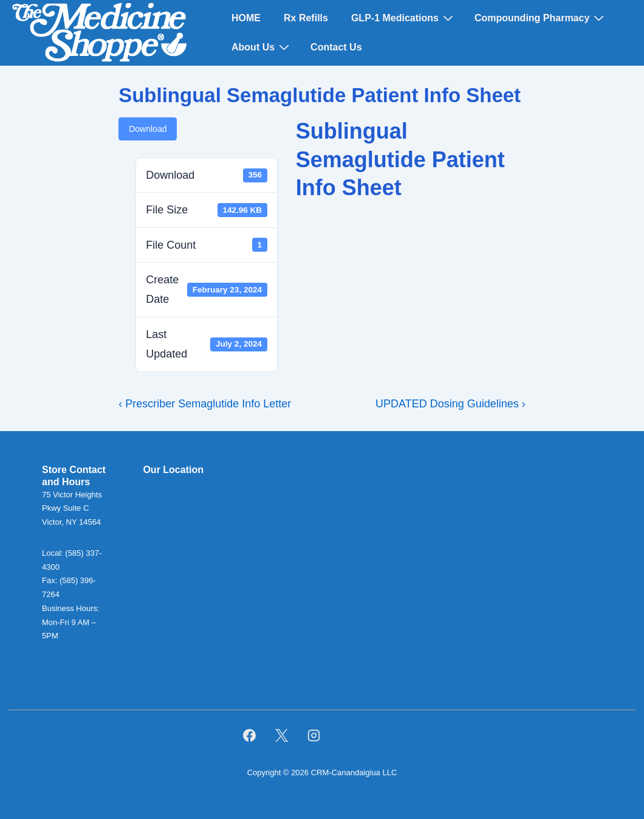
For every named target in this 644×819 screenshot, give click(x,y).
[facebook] (250, 735)
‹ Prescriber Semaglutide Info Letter (205, 404)
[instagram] (313, 735)
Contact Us (336, 47)
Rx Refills (306, 18)
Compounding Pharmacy (541, 18)
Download (148, 129)
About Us (262, 47)
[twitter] (281, 735)
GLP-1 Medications (404, 18)
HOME (246, 18)
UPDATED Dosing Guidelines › (450, 404)
